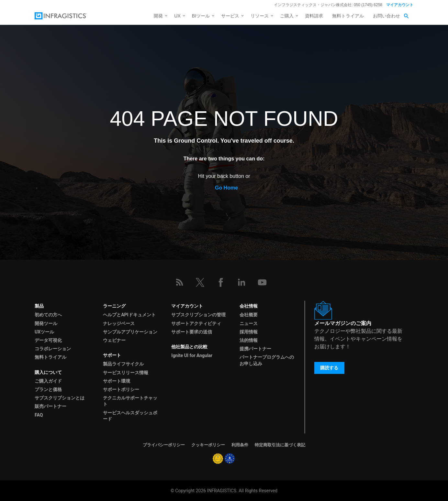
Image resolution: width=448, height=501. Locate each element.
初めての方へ (48, 315)
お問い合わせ (386, 16)
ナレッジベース (119, 323)
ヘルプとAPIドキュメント (129, 315)
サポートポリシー (121, 389)
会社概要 (249, 315)
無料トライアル (348, 16)
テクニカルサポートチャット (130, 401)
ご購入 (287, 16)
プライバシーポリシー (164, 445)
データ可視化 (48, 340)
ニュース (249, 323)
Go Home (226, 188)
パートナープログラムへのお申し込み (267, 360)
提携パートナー (255, 349)
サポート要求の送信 (192, 332)
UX (177, 16)
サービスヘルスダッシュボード (130, 416)
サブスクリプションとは (60, 398)
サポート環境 (117, 381)
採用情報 (249, 332)
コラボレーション (53, 349)
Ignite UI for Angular (192, 355)
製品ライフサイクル (123, 364)
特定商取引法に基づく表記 (280, 445)
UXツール (44, 332)
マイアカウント (400, 5)
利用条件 (240, 445)
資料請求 (314, 16)
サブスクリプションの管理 (198, 315)
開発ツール (46, 323)
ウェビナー (114, 340)
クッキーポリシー (208, 445)
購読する (329, 368)
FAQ (39, 415)
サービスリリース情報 (126, 373)
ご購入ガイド (48, 381)
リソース (260, 16)
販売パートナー (50, 406)
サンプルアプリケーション (130, 332)
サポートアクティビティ (196, 323)
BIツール (201, 16)
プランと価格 (48, 389)
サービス (230, 16)
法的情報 (249, 340)
